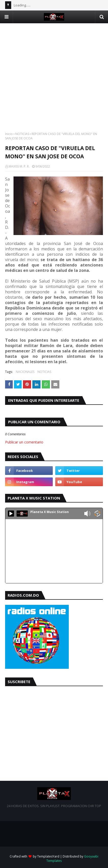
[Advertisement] (54, 77)
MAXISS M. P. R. (19, 166)
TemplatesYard (48, 856)
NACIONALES (25, 372)
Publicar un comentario (24, 442)
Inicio (9, 134)
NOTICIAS (22, 134)
